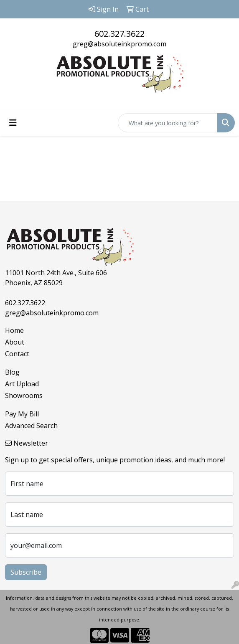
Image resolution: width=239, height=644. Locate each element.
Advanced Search (31, 426)
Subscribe (26, 572)
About (15, 342)
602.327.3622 (119, 34)
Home (14, 330)
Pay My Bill (22, 414)
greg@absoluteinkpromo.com (119, 44)
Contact (17, 354)
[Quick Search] (168, 123)
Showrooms (24, 396)
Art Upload (22, 384)
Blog (12, 372)
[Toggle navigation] (13, 123)
